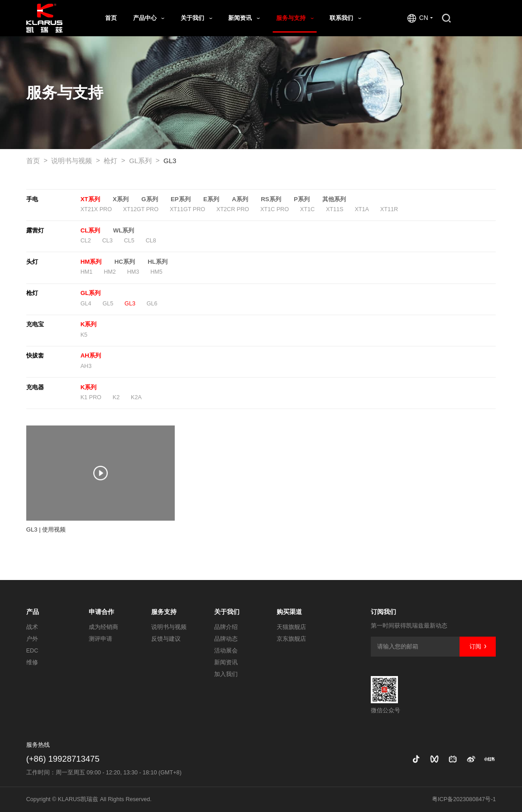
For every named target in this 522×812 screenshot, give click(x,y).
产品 (33, 612)
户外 (32, 639)
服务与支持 (295, 18)
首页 (111, 18)
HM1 (87, 272)
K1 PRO (91, 397)
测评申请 (101, 639)
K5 (84, 335)
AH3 (86, 366)
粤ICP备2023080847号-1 (464, 799)
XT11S (335, 209)
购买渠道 (289, 612)
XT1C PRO (275, 209)
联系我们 (345, 18)
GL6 (152, 304)
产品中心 (149, 18)
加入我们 (226, 674)
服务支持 (164, 612)
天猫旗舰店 (291, 627)
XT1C (307, 209)
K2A (136, 397)
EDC (32, 651)
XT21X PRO (96, 209)
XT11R (389, 209)
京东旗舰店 (291, 639)
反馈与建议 (166, 639)
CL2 (86, 241)
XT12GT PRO (141, 209)
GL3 (170, 161)
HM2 (110, 272)
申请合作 (101, 612)
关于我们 (196, 18)
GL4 (86, 304)
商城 (477, 18)
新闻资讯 (244, 18)
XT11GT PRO (187, 209)
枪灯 (114, 161)
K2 (116, 397)
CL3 (108, 241)
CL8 (151, 241)
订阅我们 (383, 612)
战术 (32, 627)
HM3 (133, 272)
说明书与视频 (75, 161)
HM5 (156, 272)
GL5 (108, 304)
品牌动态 (226, 639)
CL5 (129, 241)
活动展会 (226, 651)
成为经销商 (103, 627)
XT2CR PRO (233, 209)
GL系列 (144, 161)
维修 (32, 662)
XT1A (362, 209)
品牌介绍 (226, 627)
